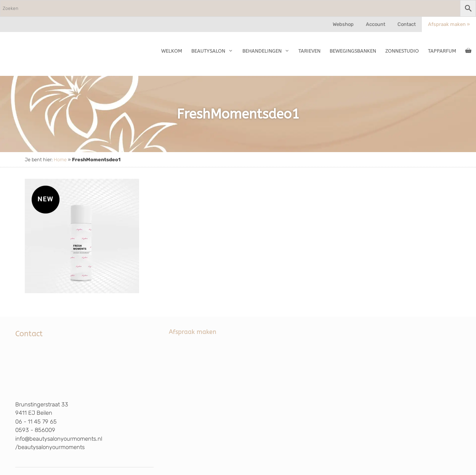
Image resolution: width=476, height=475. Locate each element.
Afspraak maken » (449, 24)
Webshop (343, 24)
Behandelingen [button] (268, 51)
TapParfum (442, 51)
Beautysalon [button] (214, 51)
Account (376, 24)
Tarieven (309, 51)
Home (60, 160)
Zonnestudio (402, 51)
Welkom (172, 51)
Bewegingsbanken (353, 51)
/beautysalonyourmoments (50, 447)
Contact (407, 24)
